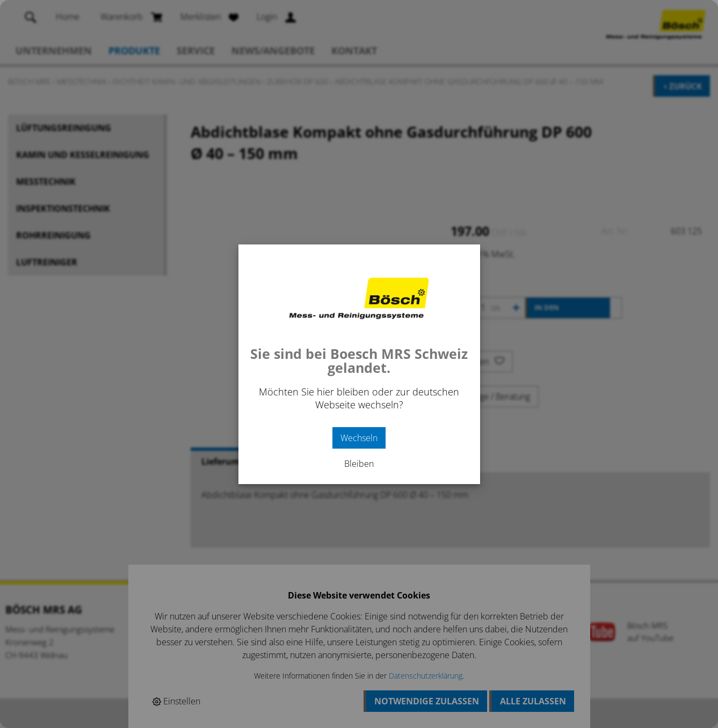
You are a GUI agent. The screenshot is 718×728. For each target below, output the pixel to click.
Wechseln (359, 438)
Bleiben (359, 464)
